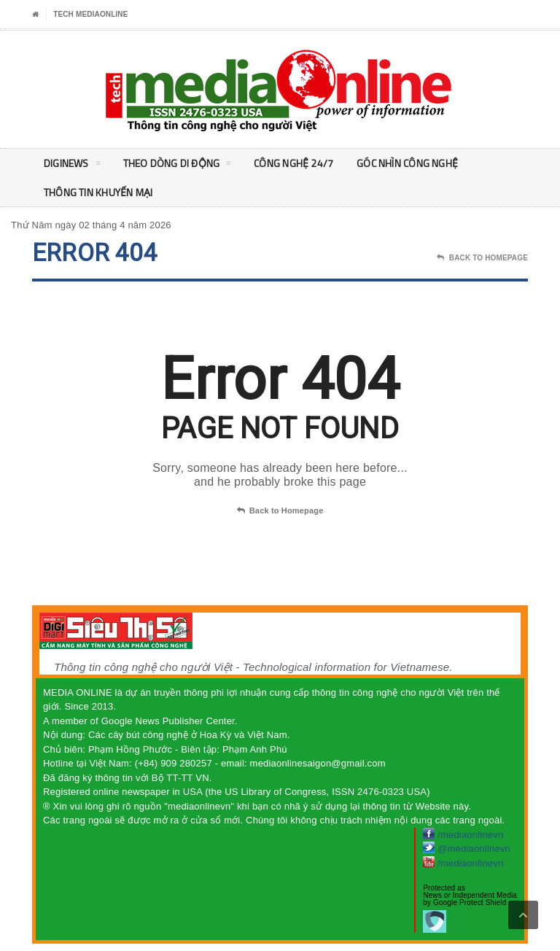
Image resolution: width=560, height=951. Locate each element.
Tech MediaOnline (90, 14)
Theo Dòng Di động (177, 166)
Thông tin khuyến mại (98, 192)
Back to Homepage (280, 511)
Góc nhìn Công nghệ (407, 163)
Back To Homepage (482, 258)
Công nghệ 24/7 (293, 163)
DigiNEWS (72, 166)
